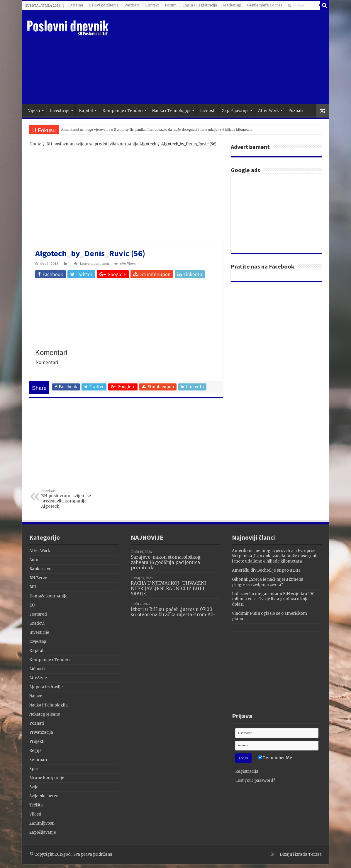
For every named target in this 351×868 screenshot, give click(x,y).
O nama (76, 5)
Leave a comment (94, 264)
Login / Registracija (200, 5)
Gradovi (37, 623)
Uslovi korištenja (104, 5)
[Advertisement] (218, 57)
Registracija (247, 771)
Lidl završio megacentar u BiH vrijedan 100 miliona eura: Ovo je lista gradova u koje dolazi (273, 599)
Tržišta (36, 805)
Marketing (232, 5)
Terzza (315, 854)
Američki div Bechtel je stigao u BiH (266, 570)
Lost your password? (255, 780)
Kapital (86, 111)
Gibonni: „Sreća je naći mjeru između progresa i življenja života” (268, 582)
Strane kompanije (47, 778)
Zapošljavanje (235, 111)
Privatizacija (41, 732)
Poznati (296, 111)
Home (35, 144)
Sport (35, 769)
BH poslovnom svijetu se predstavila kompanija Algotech (101, 144)
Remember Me (275, 758)
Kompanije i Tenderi (123, 111)
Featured (38, 614)
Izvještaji (38, 642)
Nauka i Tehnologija (171, 111)
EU (32, 605)
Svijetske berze (44, 796)
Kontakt (152, 5)
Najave (36, 696)
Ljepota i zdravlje (46, 687)
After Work (268, 111)
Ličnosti (208, 111)
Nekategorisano (45, 714)
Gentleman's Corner (265, 5)
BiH (33, 587)
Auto (34, 560)
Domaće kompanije (48, 596)
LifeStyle (38, 678)
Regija (35, 751)
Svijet (35, 787)
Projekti (37, 742)
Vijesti (34, 111)
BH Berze (38, 578)
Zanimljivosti (42, 823)
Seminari (38, 760)
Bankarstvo (40, 569)
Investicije (60, 111)
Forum (171, 5)
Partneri (132, 5)
